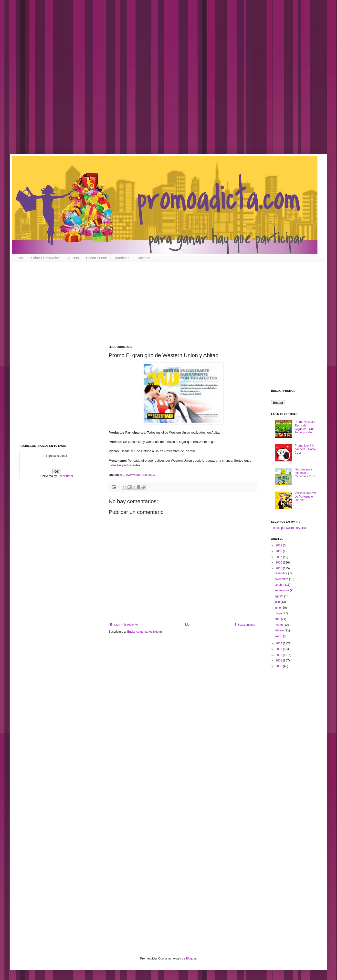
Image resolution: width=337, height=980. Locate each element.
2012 (279, 655)
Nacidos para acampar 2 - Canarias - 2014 (305, 473)
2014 (279, 643)
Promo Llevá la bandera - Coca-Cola (305, 449)
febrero (279, 630)
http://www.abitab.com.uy (138, 475)
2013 (279, 649)
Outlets (73, 258)
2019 (279, 545)
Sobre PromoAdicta (46, 258)
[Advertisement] (156, 81)
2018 (279, 551)
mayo (279, 613)
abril (278, 619)
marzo (279, 625)
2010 (279, 666)
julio (278, 602)
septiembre (282, 590)
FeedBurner (65, 476)
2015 (279, 568)
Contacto (143, 258)
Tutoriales (122, 258)
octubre (280, 585)
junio (278, 608)
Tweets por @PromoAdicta (289, 528)
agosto (279, 596)
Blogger (191, 959)
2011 (279, 660)
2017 (279, 557)
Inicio (20, 258)
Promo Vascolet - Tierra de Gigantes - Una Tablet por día (306, 427)
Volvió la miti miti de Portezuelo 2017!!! (306, 497)
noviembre (282, 579)
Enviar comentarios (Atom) (145, 632)
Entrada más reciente (124, 625)
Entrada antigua (245, 625)
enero (279, 636)
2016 (279, 563)
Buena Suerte (96, 258)
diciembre (281, 573)
